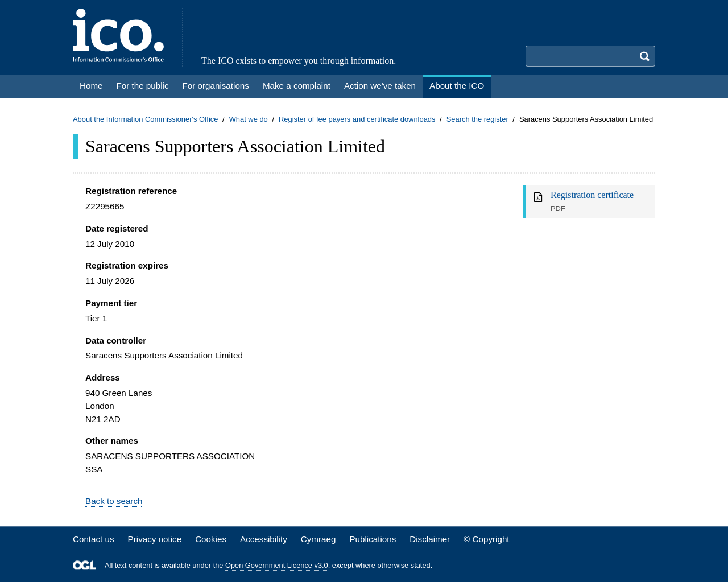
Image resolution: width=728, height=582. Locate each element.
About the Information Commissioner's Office (145, 119)
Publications (373, 539)
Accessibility (264, 539)
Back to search (114, 501)
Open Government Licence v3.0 (277, 565)
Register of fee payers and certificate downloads (357, 119)
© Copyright (486, 539)
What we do (249, 119)
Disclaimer (430, 539)
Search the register (477, 119)
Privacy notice (155, 539)
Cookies (211, 539)
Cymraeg (318, 539)
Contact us (94, 539)
